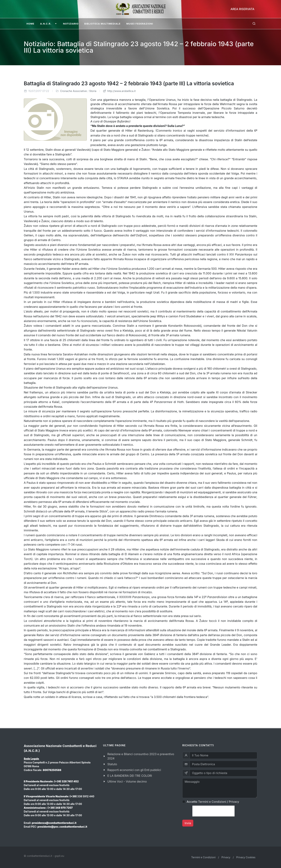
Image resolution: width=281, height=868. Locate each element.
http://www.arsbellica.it (119, 91)
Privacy (234, 802)
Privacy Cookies (246, 857)
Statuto (112, 764)
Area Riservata (242, 9)
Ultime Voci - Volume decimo (127, 781)
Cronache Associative (73, 91)
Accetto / (213, 802)
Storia (93, 91)
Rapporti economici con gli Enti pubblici (134, 770)
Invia (188, 823)
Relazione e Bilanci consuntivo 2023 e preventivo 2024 (141, 756)
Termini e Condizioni (212, 802)
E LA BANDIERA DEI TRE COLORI (130, 776)
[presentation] (213, 811)
